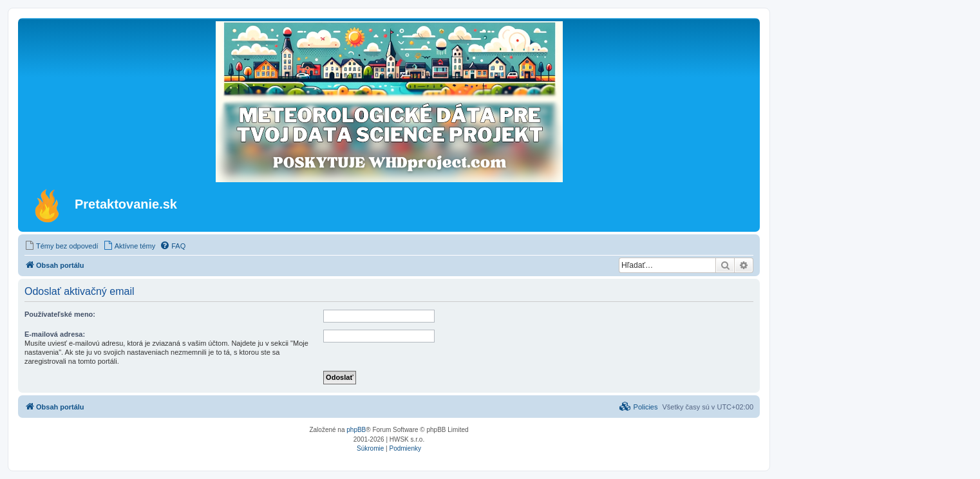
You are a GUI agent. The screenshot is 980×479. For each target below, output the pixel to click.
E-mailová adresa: (55, 334)
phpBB (356, 430)
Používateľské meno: (60, 314)
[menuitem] (61, 246)
